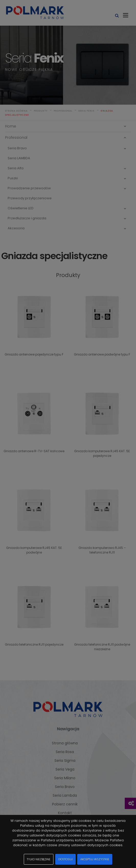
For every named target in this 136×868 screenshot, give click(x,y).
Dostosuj (65, 859)
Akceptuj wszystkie (95, 859)
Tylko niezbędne (39, 859)
